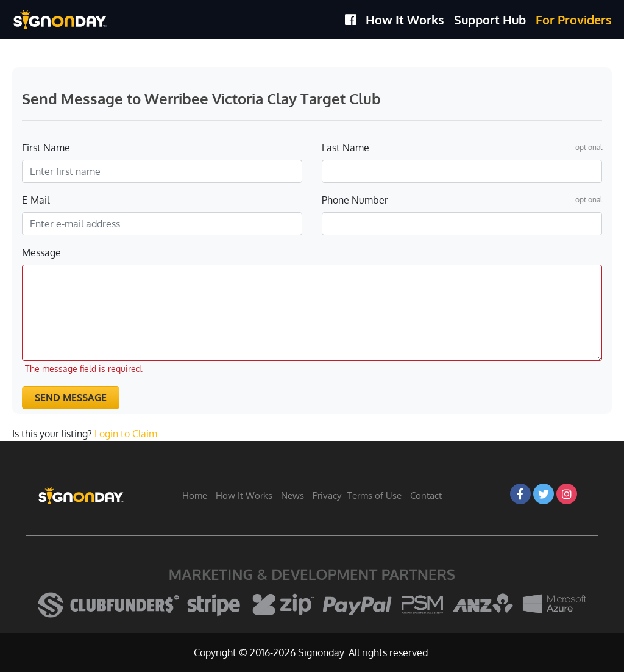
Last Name (346, 148)
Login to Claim (126, 434)
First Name (46, 148)
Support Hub (490, 20)
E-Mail (36, 200)
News (292, 495)
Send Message (71, 398)
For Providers (574, 20)
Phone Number (355, 200)
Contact (426, 495)
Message (41, 252)
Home (195, 495)
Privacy (327, 495)
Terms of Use (374, 495)
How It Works (405, 20)
